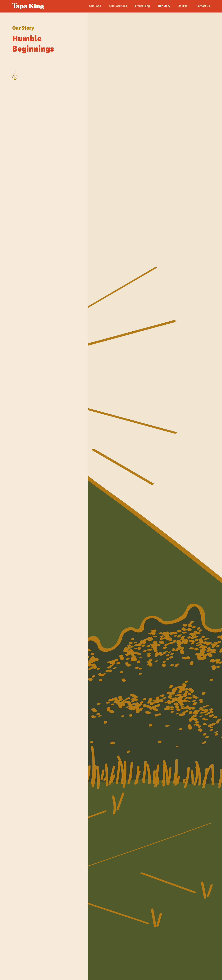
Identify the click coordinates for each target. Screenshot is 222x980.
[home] (28, 5)
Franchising (142, 6)
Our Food (95, 6)
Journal (183, 6)
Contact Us (203, 6)
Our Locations (118, 6)
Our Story (164, 6)
